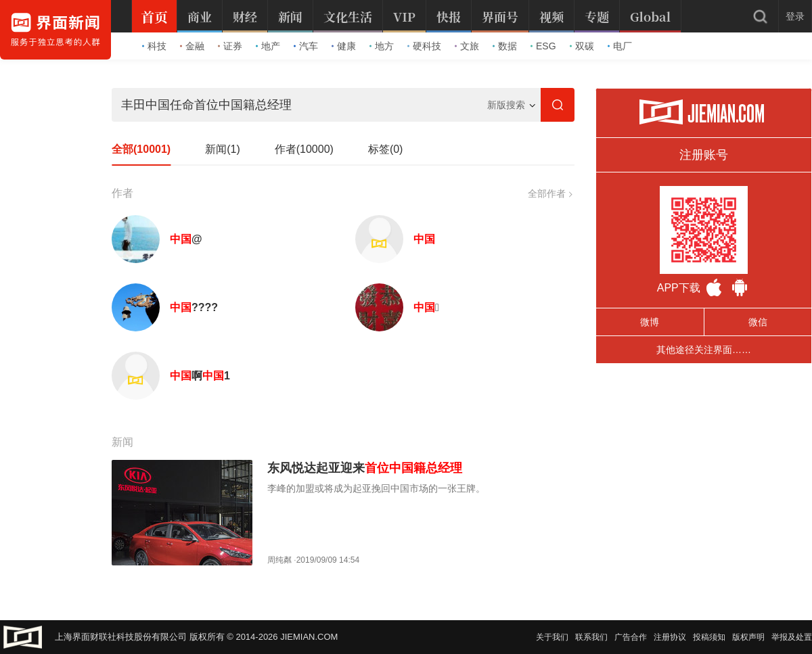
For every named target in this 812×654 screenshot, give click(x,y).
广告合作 (631, 637)
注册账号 (704, 155)
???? (194, 307)
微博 (650, 322)
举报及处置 (792, 637)
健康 (344, 46)
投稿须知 (709, 637)
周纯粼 (279, 560)
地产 (268, 46)
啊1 (200, 376)
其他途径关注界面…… (704, 350)
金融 (192, 46)
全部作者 (550, 193)
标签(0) (386, 149)
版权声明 (748, 637)
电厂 (620, 46)
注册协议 (670, 637)
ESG (543, 46)
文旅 (467, 46)
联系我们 (591, 637)
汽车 (306, 46)
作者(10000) (304, 149)
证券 (230, 46)
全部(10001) (141, 149)
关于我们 (552, 637)
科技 (154, 46)
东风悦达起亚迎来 (365, 468)
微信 (758, 322)
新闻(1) (223, 149)
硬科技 (424, 46)
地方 (382, 46)
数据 (505, 46)
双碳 (582, 46)
